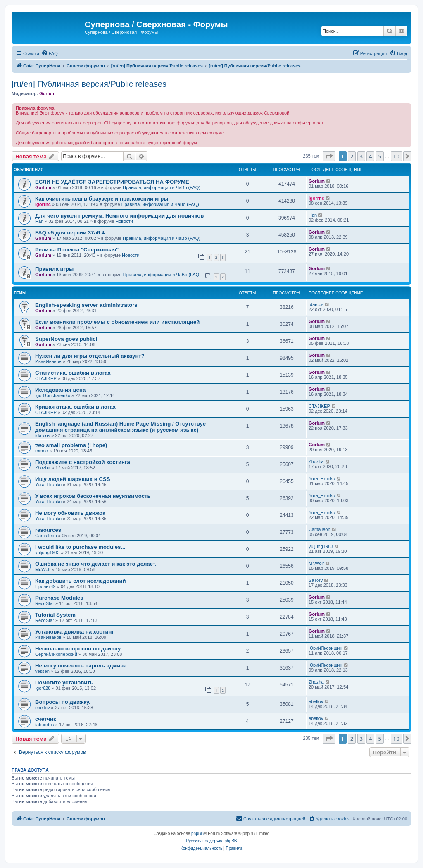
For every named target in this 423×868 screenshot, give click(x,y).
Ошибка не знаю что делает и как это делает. (96, 564)
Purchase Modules (59, 598)
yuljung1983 (47, 552)
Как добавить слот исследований (81, 581)
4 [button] (370, 156)
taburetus (45, 725)
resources (48, 530)
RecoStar (45, 603)
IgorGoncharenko (53, 395)
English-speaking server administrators (86, 305)
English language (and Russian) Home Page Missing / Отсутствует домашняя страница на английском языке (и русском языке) (122, 427)
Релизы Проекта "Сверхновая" (77, 250)
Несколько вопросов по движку (78, 649)
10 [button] (396, 156)
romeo (42, 451)
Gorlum (47, 93)
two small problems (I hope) (71, 445)
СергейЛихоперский (56, 654)
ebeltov (42, 708)
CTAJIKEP (46, 378)
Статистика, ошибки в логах (73, 373)
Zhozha (43, 468)
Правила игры (54, 269)
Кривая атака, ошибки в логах (75, 407)
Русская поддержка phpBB (211, 841)
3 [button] (361, 156)
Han (39, 221)
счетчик (46, 719)
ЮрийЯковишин (326, 648)
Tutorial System (55, 615)
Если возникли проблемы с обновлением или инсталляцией (117, 322)
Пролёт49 (45, 586)
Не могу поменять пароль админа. (82, 666)
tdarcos (316, 304)
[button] (329, 156)
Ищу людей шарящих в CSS (73, 479)
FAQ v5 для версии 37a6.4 (70, 233)
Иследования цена (60, 390)
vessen (42, 671)
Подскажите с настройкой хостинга (83, 462)
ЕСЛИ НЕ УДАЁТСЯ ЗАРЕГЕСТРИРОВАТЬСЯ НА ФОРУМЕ (112, 182)
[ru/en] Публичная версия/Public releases (89, 84)
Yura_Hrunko (48, 485)
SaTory (316, 580)
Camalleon (46, 536)
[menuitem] (50, 53)
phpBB (197, 833)
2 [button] (352, 156)
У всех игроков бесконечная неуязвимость (93, 496)
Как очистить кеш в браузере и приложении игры (102, 199)
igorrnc (43, 204)
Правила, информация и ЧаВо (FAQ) (162, 187)
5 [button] (380, 156)
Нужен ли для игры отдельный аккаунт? (90, 356)
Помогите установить (64, 683)
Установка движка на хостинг (75, 632)
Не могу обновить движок (70, 513)
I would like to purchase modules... (80, 547)
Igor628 (43, 688)
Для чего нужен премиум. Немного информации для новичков (119, 216)
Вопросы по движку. (63, 702)
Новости (124, 221)
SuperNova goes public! (66, 339)
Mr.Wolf (43, 569)
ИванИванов (48, 361)
